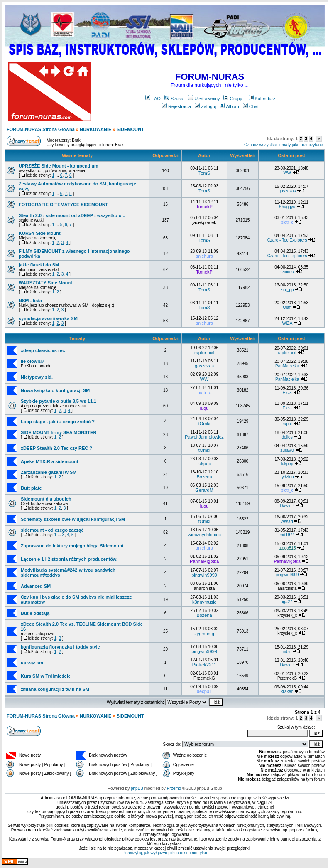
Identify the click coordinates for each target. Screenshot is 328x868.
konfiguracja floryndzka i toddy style (60, 647)
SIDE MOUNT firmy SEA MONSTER (59, 432)
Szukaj (174, 99)
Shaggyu (287, 207)
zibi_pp (287, 290)
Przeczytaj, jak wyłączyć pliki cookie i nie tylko (165, 853)
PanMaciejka (287, 366)
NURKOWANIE (95, 129)
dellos (287, 437)
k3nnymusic (204, 602)
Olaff (287, 307)
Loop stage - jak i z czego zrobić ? (58, 422)
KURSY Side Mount (40, 233)
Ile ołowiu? (33, 361)
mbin (287, 652)
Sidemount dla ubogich (46, 499)
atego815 (287, 548)
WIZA (287, 323)
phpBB (137, 788)
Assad (287, 522)
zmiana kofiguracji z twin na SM (55, 689)
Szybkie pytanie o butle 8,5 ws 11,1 (59, 401)
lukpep (204, 464)
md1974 (287, 535)
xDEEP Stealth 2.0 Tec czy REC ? (56, 448)
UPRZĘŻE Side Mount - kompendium (59, 166)
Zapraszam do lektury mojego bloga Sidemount (72, 546)
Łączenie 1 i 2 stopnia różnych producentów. (69, 559)
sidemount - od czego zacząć (52, 530)
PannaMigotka (204, 561)
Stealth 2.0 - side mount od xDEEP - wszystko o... (72, 215)
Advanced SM (36, 586)
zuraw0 (287, 450)
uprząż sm (32, 663)
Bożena (204, 477)
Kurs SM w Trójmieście (46, 676)
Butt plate (31, 488)
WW (287, 173)
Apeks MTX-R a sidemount (50, 461)
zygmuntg (204, 634)
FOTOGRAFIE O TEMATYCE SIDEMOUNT (63, 205)
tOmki (204, 424)
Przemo (174, 788)
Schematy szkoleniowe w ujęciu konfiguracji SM (73, 519)
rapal (287, 424)
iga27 (287, 602)
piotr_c (287, 222)
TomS (204, 173)
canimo (287, 272)
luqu (204, 408)
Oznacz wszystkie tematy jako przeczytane (284, 145)
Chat (251, 106)
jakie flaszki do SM (39, 265)
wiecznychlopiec (204, 535)
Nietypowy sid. (37, 377)
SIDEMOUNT (130, 129)
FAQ (153, 99)
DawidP (287, 506)
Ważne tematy (77, 155)
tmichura (204, 256)
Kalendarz (262, 99)
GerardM (204, 490)
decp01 (204, 691)
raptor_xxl (204, 353)
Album (229, 106)
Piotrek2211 (204, 665)
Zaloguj (205, 106)
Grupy (233, 99)
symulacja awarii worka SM (48, 318)
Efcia (287, 393)
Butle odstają (35, 613)
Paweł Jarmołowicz (204, 437)
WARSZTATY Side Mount (45, 283)
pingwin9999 (204, 575)
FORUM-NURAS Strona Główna (41, 129)
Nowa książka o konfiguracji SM (55, 390)
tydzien (287, 477)
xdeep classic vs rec (43, 350)
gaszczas (287, 191)
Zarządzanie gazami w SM (49, 472)
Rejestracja (176, 106)
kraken (287, 692)
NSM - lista (30, 301)
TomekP (204, 207)
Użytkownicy (204, 99)
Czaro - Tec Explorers (287, 240)
